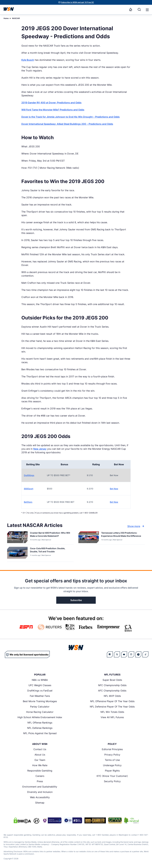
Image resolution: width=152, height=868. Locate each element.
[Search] (139, 9)
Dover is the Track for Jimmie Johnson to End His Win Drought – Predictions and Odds (71, 117)
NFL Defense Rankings (40, 728)
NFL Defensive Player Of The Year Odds (112, 707)
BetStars (28, 502)
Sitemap (40, 803)
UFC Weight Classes (40, 685)
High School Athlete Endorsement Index (40, 717)
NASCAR (16, 18)
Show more (136, 526)
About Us (40, 755)
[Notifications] (131, 9)
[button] (147, 10)
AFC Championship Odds (112, 691)
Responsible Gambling (40, 771)
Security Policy (112, 781)
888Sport (29, 489)
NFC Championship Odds (112, 685)
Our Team (40, 760)
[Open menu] (147, 9)
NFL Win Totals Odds (112, 712)
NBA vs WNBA (40, 680)
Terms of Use (112, 760)
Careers (40, 776)
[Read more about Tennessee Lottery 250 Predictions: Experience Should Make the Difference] (122, 535)
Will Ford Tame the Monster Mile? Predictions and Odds (53, 110)
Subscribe (76, 600)
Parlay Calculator (40, 707)
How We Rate (40, 765)
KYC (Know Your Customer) (112, 776)
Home (6, 18)
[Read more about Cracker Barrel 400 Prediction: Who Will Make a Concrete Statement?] (51, 535)
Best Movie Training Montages (40, 701)
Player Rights (112, 771)
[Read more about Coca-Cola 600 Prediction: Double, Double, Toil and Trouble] (51, 551)
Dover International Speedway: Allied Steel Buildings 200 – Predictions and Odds (67, 124)
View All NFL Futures (112, 717)
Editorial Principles (112, 749)
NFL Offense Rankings (40, 723)
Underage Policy (112, 765)
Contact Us (40, 749)
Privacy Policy (112, 755)
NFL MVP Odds (112, 696)
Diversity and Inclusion (40, 792)
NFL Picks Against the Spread (40, 733)
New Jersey (40, 449)
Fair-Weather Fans (40, 696)
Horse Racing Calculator (40, 712)
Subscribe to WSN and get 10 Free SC (78, 2)
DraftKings (29, 475)
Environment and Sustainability (40, 787)
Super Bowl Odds (112, 680)
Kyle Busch (28, 60)
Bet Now (114, 489)
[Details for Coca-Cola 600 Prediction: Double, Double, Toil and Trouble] (17, 554)
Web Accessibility (40, 797)
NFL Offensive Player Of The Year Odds (112, 701)
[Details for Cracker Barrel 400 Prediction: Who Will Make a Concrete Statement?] (17, 537)
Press (40, 781)
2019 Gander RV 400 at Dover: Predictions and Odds (51, 103)
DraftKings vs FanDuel (40, 691)
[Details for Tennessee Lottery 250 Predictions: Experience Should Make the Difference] (89, 537)
